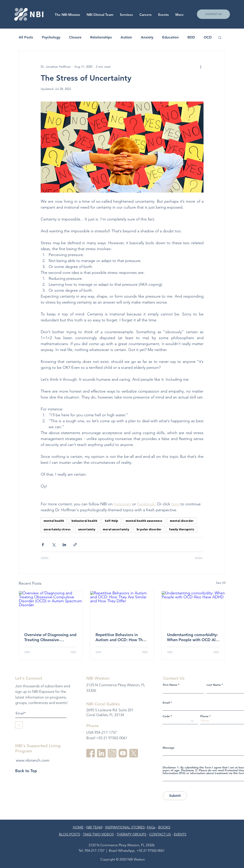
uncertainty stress (57, 529)
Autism (126, 37)
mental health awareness (144, 521)
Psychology (51, 37)
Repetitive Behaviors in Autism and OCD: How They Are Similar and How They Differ (121, 637)
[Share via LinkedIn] (64, 545)
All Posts (26, 37)
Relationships (101, 37)
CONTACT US (160, 834)
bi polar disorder (149, 529)
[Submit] (175, 796)
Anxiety (147, 37)
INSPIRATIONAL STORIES (125, 827)
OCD (208, 37)
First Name (170, 685)
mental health (54, 521)
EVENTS (180, 834)
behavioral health (84, 521)
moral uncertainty (116, 529)
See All (221, 583)
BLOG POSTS (70, 834)
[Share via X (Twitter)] (54, 545)
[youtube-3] (123, 753)
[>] (19, 725)
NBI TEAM (94, 827)
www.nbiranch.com (33, 760)
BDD (191, 37)
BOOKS (164, 827)
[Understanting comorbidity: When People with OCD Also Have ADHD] (194, 609)
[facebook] (91, 753)
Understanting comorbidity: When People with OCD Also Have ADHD (193, 637)
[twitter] (134, 753)
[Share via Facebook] (43, 545)
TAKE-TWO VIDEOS (98, 834)
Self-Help (111, 521)
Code (166, 716)
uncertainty (87, 529)
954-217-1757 (95, 851)
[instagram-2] (112, 753)
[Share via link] (75, 545)
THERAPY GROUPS (131, 834)
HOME (78, 827)
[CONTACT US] (213, 14)
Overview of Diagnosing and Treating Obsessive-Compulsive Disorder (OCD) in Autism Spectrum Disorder (50, 637)
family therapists (182, 529)
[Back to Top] (31, 771)
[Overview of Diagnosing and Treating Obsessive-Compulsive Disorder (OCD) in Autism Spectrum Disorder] (51, 609)
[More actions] (201, 67)
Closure (75, 37)
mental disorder (182, 521)
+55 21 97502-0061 (150, 851)
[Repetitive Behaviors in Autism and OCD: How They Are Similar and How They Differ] (122, 609)
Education (170, 37)
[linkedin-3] (101, 753)
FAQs (151, 827)
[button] (146, 15)
